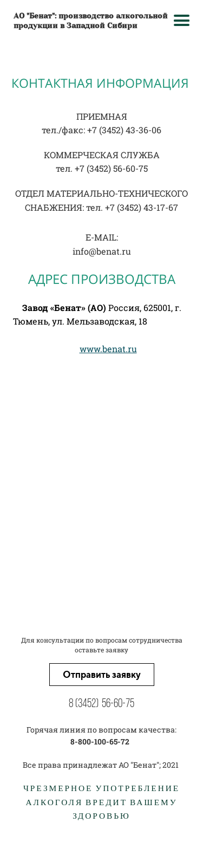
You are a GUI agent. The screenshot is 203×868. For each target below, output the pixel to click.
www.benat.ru (108, 349)
